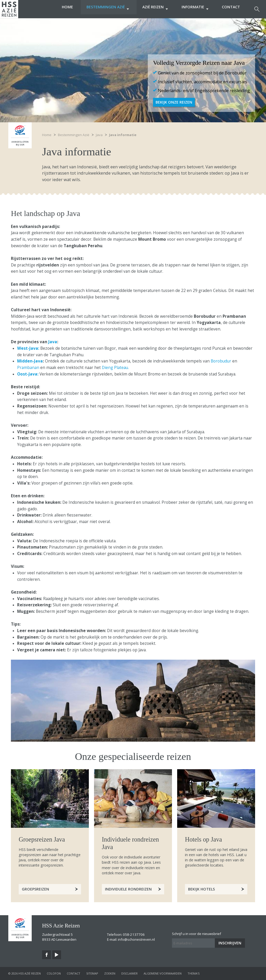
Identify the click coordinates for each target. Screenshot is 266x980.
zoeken (110, 973)
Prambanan (28, 368)
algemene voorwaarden (163, 973)
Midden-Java (30, 361)
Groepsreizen (35, 889)
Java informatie (123, 135)
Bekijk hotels (201, 889)
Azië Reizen (151, 9)
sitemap (92, 973)
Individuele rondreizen (128, 889)
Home (59, 9)
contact (74, 973)
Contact (231, 9)
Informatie (193, 9)
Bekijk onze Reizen (174, 102)
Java (53, 342)
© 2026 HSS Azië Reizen (25, 973)
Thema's (194, 973)
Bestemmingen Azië (102, 9)
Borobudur (221, 361)
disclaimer (129, 973)
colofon (54, 973)
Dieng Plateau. (115, 368)
